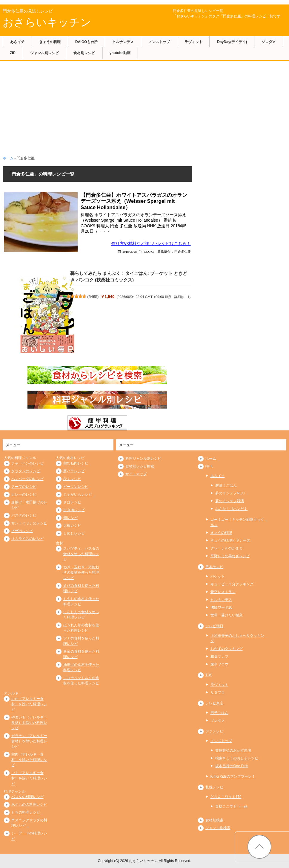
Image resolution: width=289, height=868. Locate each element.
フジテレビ (214, 731)
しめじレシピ (74, 533)
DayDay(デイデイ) (232, 42)
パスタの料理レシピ (27, 797)
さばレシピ (72, 502)
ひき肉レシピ (74, 510)
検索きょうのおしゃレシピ (237, 758)
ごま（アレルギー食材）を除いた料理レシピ (29, 778)
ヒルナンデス (123, 42)
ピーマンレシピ (76, 487)
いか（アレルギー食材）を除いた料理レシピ (29, 704)
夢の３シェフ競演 (230, 501)
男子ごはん (219, 713)
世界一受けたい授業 (227, 615)
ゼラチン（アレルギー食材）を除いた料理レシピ (29, 741)
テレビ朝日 (214, 626)
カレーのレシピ (24, 494)
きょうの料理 (50, 42)
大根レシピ (72, 526)
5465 (93, 297)
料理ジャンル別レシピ (143, 459)
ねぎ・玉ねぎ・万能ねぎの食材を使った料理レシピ (81, 572)
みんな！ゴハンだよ (231, 509)
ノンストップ (159, 42)
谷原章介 (164, 251)
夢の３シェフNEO (230, 493)
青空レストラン (223, 592)
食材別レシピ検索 (140, 466)
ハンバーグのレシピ (27, 479)
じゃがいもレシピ (78, 494)
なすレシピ (72, 479)
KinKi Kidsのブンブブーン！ (233, 776)
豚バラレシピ (74, 471)
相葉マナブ (219, 657)
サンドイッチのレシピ (29, 523)
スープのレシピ (24, 487)
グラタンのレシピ (26, 471)
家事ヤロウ (219, 664)
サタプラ (218, 692)
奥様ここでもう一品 (231, 806)
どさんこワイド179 (226, 797)
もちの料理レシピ (26, 812)
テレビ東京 (214, 703)
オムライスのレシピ (27, 539)
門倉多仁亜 (183, 251)
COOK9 (149, 251)
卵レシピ (70, 518)
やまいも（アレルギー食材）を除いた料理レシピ (29, 723)
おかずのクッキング (227, 649)
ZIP (13, 53)
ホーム (8, 158)
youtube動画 (120, 53)
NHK (209, 466)
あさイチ (17, 42)
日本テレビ (214, 567)
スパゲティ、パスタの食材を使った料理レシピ (81, 554)
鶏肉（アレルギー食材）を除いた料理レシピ (29, 760)
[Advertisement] (144, 106)
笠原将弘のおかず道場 (233, 750)
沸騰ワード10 (221, 607)
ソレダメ (269, 42)
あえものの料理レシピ (29, 805)
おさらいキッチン (47, 22)
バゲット (218, 576)
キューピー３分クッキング (232, 584)
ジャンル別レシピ (44, 53)
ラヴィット (193, 42)
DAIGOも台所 (86, 42)
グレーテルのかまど (227, 548)
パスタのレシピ (24, 515)
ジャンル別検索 (218, 828)
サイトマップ (136, 474)
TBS (209, 675)
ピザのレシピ (22, 531)
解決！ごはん (226, 485)
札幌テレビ (214, 787)
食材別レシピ (84, 53)
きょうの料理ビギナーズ (230, 540)
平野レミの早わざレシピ (230, 556)
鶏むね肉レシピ (76, 463)
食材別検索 (214, 820)
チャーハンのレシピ (27, 463)
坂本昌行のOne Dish (232, 766)
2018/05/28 (130, 251)
